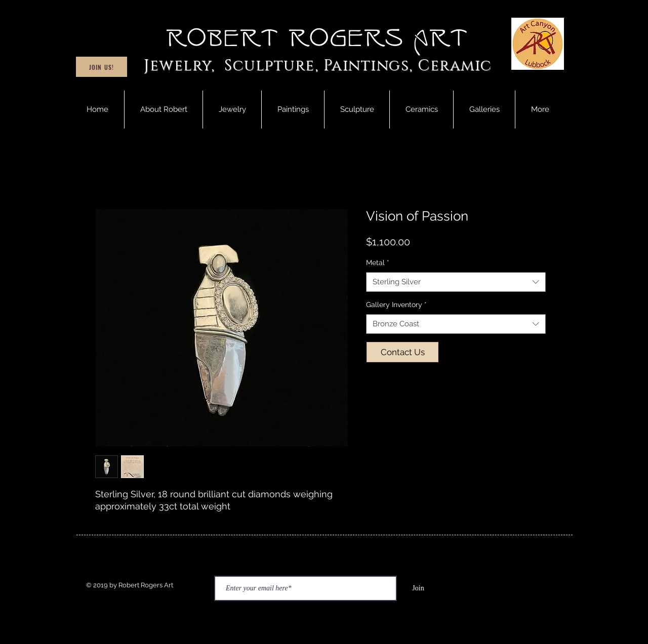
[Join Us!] (102, 67)
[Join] (418, 588)
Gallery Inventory (396, 305)
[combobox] (456, 282)
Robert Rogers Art (318, 38)
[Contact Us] (402, 352)
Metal (378, 263)
